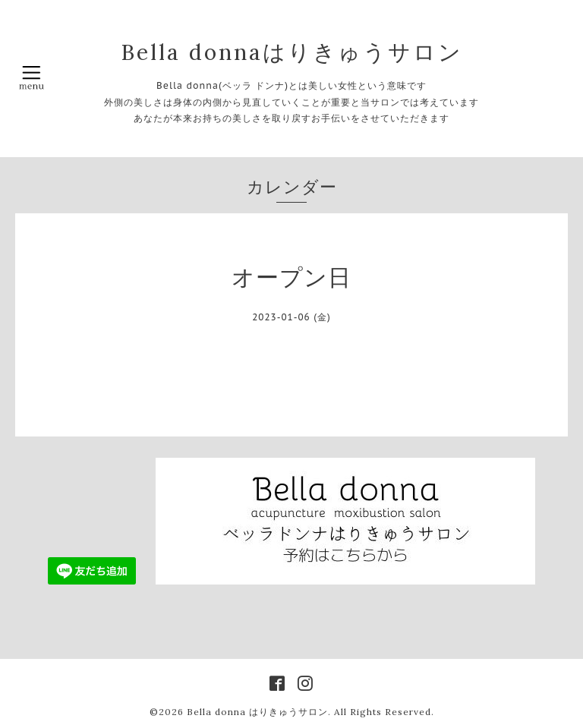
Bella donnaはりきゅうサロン (292, 52)
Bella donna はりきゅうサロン (257, 712)
